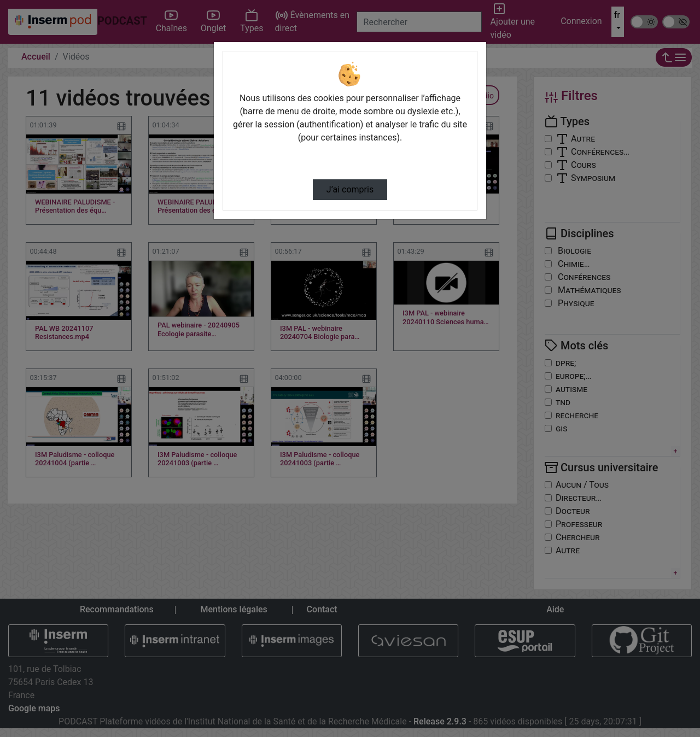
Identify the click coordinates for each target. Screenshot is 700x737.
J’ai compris (350, 189)
